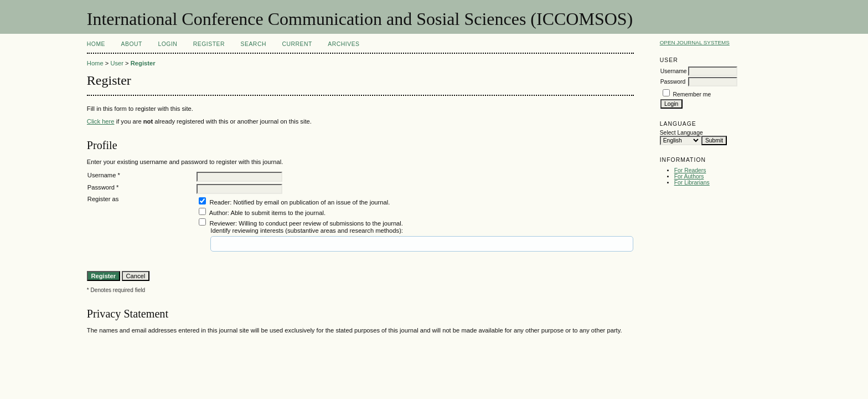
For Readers (690, 170)
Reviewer (222, 223)
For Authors (689, 177)
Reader (219, 202)
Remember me (692, 94)
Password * (103, 187)
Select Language (681, 133)
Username (674, 71)
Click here (101, 121)
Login (167, 44)
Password (673, 82)
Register (209, 44)
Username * (104, 175)
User (117, 63)
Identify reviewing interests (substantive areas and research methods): (307, 231)
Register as (103, 199)
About (132, 44)
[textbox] (252, 244)
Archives (343, 44)
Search (254, 44)
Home (96, 44)
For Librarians (692, 183)
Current (297, 44)
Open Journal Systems (695, 42)
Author (218, 213)
